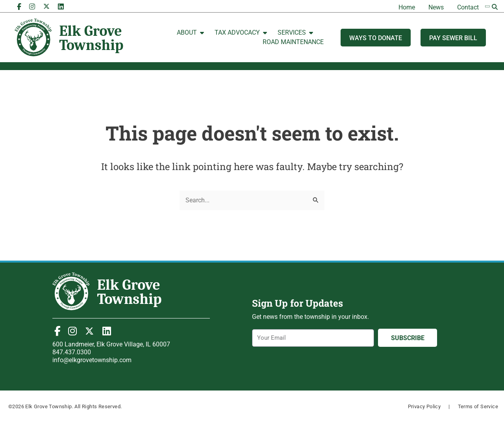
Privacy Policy (424, 406)
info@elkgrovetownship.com (92, 360)
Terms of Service (478, 406)
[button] (495, 7)
